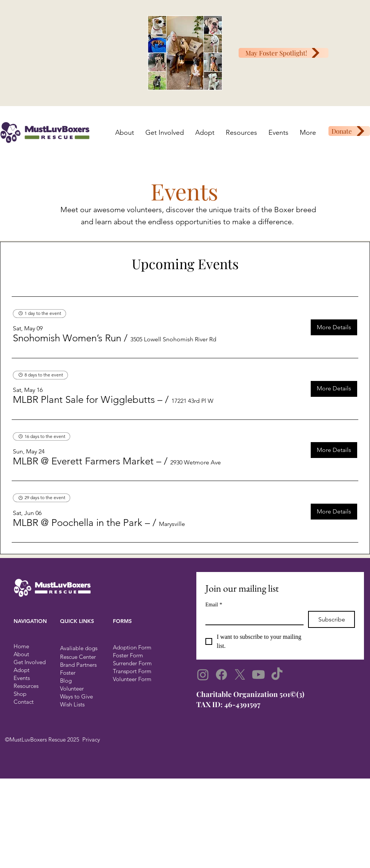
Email (214, 605)
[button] (67, 338)
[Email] (252, 618)
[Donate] (349, 131)
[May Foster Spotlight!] (284, 53)
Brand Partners (78, 665)
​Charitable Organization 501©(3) (250, 694)
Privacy (91, 739)
